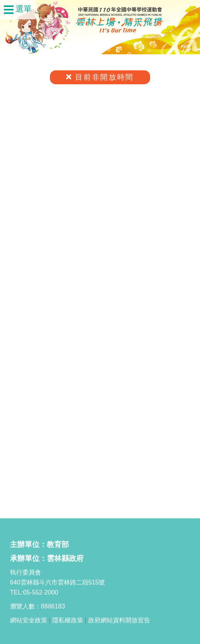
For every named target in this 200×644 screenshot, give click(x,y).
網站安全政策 (29, 620)
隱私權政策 (68, 620)
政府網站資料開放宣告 (119, 620)
